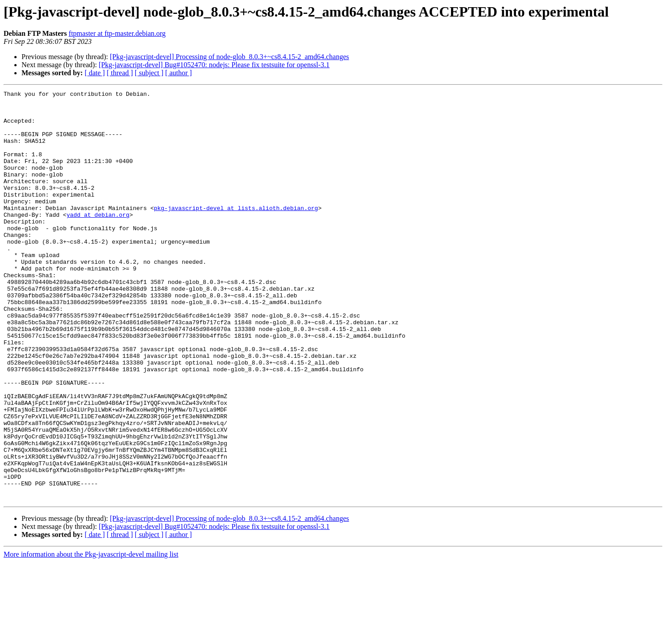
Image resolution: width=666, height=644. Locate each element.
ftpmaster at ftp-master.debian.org (117, 33)
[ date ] (95, 73)
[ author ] (179, 73)
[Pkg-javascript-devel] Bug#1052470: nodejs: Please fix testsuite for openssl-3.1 (214, 65)
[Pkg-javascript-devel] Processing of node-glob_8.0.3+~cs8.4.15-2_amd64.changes (229, 57)
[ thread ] (120, 73)
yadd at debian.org (98, 240)
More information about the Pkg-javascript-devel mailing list (91, 636)
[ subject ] (149, 73)
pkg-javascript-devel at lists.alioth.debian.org (236, 232)
